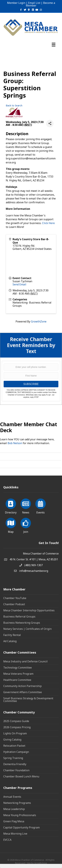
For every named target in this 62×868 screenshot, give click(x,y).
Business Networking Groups (22, 623)
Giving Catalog (12, 740)
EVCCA (7, 840)
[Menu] (54, 45)
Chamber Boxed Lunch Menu (21, 776)
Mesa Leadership (14, 809)
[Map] (11, 525)
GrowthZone (39, 321)
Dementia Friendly (15, 764)
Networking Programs (17, 803)
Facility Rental (12, 635)
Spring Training (13, 758)
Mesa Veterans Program (18, 674)
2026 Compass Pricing (17, 727)
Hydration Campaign (16, 752)
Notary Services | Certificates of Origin (27, 629)
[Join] (26, 525)
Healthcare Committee (17, 680)
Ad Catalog (10, 641)
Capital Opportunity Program (21, 827)
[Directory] (11, 506)
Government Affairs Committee (23, 692)
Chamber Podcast (14, 604)
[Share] (50, 124)
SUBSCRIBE (31, 384)
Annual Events (12, 797)
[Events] (41, 506)
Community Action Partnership (22, 686)
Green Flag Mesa (14, 821)
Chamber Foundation (16, 770)
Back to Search (14, 105)
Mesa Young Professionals (20, 815)
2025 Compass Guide (16, 721)
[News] (26, 506)
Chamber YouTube (15, 598)
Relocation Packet (14, 746)
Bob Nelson (15, 443)
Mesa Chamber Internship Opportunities (29, 610)
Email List (34, 3)
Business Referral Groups (19, 617)
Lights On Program (15, 733)
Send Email (19, 284)
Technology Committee (18, 668)
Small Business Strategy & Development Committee (28, 700)
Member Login (16, 3)
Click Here (48, 223)
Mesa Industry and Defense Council (25, 661)
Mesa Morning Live (15, 834)
